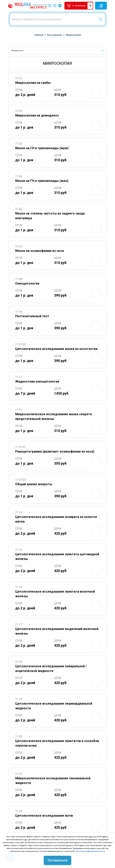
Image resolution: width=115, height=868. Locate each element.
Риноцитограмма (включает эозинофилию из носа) (55, 452)
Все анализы (55, 35)
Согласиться (57, 860)
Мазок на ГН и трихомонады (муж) (42, 148)
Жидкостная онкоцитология (37, 381)
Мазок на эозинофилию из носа (40, 251)
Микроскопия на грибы (33, 83)
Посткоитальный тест (32, 316)
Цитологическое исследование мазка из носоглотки (56, 349)
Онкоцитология (27, 283)
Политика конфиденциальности (90, 851)
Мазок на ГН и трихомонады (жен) (42, 181)
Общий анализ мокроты (34, 484)
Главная (39, 35)
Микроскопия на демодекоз (37, 115)
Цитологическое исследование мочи (44, 816)
